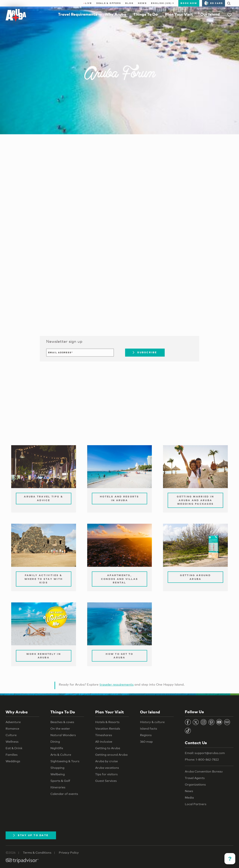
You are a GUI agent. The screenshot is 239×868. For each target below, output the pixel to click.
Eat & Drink (14, 748)
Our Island (210, 14)
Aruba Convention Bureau (204, 771)
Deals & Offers (109, 3)
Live (88, 3)
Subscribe (145, 352)
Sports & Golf (60, 781)
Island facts (149, 729)
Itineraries (58, 787)
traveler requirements (117, 684)
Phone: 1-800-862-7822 (202, 760)
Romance (12, 729)
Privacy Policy (69, 853)
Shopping (57, 768)
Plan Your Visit (179, 14)
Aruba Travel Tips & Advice (44, 498)
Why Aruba (115, 14)
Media (189, 798)
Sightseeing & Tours (65, 761)
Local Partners (196, 804)
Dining (55, 742)
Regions (146, 735)
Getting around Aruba (111, 755)
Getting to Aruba (108, 748)
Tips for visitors (106, 774)
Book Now (189, 3)
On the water (60, 729)
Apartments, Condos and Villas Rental (119, 579)
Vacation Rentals (108, 729)
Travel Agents (195, 778)
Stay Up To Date (31, 835)
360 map (146, 742)
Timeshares (104, 735)
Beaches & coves (62, 722)
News (142, 3)
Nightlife (57, 748)
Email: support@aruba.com (205, 753)
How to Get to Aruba (119, 656)
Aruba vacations (107, 768)
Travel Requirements (78, 14)
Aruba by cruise (107, 761)
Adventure (13, 722)
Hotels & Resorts (107, 722)
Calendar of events (64, 794)
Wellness (12, 742)
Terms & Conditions (37, 853)
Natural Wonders (63, 735)
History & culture (152, 722)
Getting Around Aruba (195, 577)
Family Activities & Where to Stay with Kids (44, 579)
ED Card (214, 3)
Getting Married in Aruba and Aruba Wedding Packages (195, 500)
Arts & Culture (61, 755)
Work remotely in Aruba (44, 656)
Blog (129, 3)
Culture (11, 735)
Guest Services (106, 781)
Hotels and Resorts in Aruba (119, 498)
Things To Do (146, 14)
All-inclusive (104, 742)
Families (12, 755)
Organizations (195, 785)
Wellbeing (58, 774)
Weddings (13, 761)
